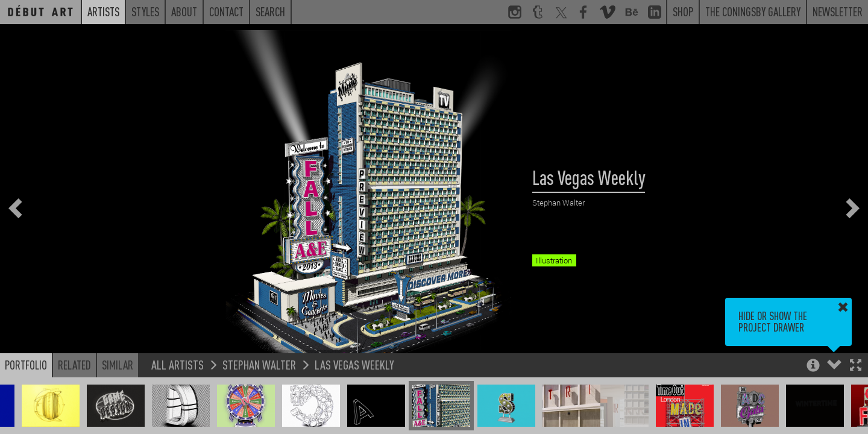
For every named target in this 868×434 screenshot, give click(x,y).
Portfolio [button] (26, 365)
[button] (856, 366)
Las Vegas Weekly (354, 364)
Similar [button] (118, 365)
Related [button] (74, 365)
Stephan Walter (259, 364)
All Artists (178, 364)
